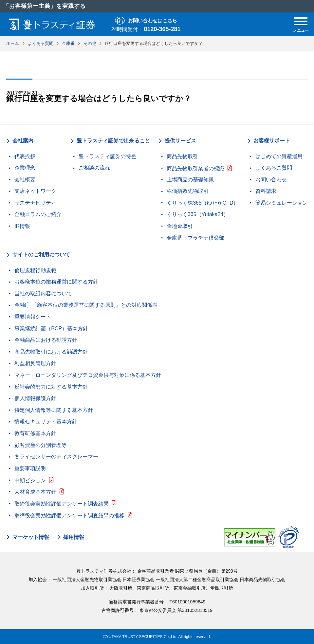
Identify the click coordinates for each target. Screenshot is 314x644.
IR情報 (22, 226)
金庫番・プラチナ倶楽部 (195, 238)
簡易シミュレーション (282, 203)
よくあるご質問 (274, 168)
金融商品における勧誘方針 (46, 340)
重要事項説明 (30, 468)
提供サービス (180, 141)
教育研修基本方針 (35, 433)
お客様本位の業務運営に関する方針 (56, 282)
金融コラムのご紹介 (38, 214)
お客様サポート (272, 141)
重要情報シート (33, 317)
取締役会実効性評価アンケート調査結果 (62, 504)
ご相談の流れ (94, 168)
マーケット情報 (31, 537)
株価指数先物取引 (188, 191)
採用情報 (74, 537)
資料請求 (266, 191)
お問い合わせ (271, 180)
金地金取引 (180, 226)
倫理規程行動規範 (35, 270)
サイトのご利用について (41, 255)
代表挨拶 (25, 156)
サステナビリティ (35, 203)
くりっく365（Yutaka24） (198, 214)
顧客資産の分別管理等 (41, 445)
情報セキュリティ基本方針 (46, 422)
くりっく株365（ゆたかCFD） (203, 203)
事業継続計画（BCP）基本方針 (51, 329)
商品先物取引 (182, 156)
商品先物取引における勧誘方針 (51, 352)
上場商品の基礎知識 (190, 180)
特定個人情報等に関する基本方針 (54, 410)
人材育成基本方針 (35, 492)
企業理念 (25, 168)
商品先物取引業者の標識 (195, 168)
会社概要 (25, 180)
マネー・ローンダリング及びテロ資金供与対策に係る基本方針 (88, 375)
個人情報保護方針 (35, 398)
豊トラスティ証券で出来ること (113, 141)
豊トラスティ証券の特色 (107, 156)
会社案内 (23, 141)
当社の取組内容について (43, 294)
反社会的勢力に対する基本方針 (51, 387)
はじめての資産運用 (279, 156)
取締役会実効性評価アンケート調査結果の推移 (69, 515)
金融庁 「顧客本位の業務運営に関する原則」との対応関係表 (86, 305)
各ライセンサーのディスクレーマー (56, 457)
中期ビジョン (30, 480)
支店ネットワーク (35, 191)
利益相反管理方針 (35, 363)
